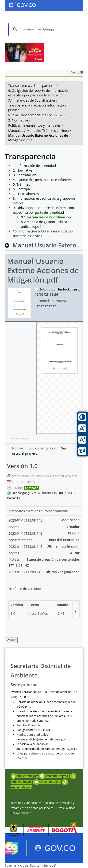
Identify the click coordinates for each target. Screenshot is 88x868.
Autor (75, 553)
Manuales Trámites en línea (48, 131)
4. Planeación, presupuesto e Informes (42, 180)
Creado (74, 533)
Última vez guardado (63, 572)
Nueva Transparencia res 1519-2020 (36, 115)
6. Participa (21, 189)
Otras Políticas (66, 808)
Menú (77, 72)
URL (61, 493)
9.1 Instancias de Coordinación (32, 100)
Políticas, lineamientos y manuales (34, 125)
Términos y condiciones (26, 803)
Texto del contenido (63, 540)
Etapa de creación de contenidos (53, 559)
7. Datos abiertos (26, 194)
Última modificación (63, 546)
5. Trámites (21, 184)
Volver (11, 640)
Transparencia (19, 86)
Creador (73, 527)
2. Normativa (18, 120)
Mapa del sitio (22, 813)
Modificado (70, 520)
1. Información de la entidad (34, 166)
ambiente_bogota (54, 776)
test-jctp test (68, 289)
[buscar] (45, 30)
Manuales (16, 131)
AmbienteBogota (25, 776)
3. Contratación (25, 175)
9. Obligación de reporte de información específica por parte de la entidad (39, 93)
